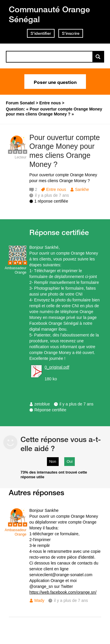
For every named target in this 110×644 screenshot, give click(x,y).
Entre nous (56, 189)
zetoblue (42, 404)
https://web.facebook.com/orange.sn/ (63, 592)
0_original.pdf (57, 367)
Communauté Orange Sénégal (49, 14)
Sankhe (82, 189)
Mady (39, 600)
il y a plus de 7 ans (77, 404)
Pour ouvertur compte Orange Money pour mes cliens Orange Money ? (65, 151)
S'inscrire (71, 33)
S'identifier (41, 33)
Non (53, 461)
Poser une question (55, 82)
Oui (70, 461)
